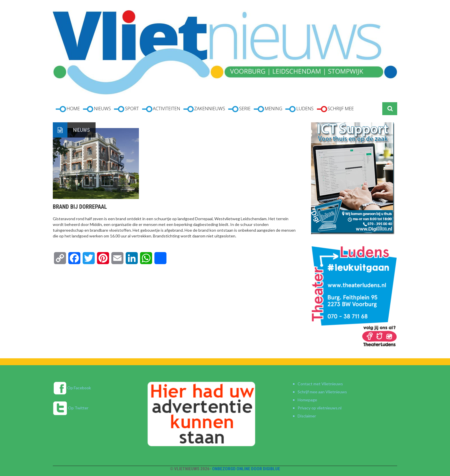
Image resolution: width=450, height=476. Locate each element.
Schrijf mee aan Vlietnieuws (322, 392)
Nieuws (82, 130)
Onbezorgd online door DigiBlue (246, 469)
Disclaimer (307, 416)
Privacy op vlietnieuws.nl (320, 408)
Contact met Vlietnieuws (320, 384)
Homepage (307, 400)
